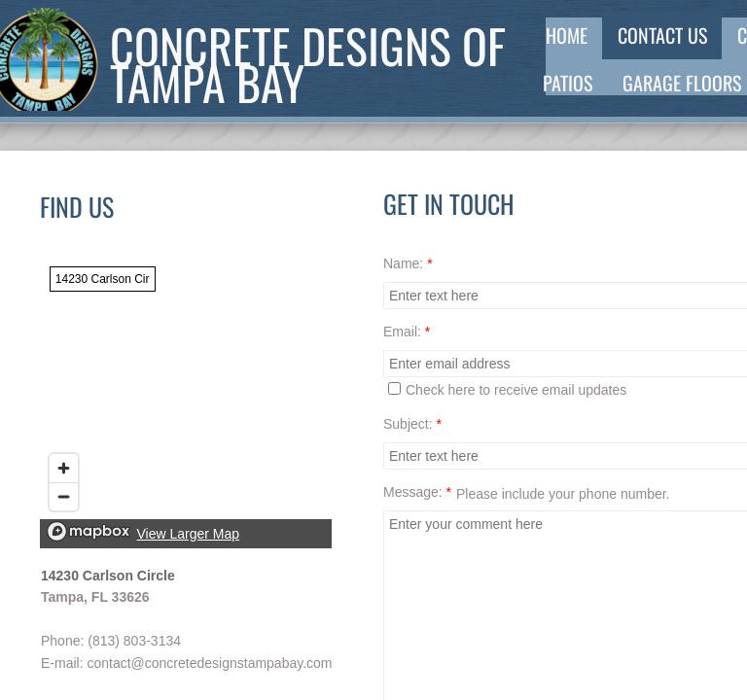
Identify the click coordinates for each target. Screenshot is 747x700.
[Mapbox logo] (89, 531)
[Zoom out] (64, 496)
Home (567, 35)
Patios (568, 83)
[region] (186, 402)
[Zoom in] (64, 468)
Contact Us (662, 35)
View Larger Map (189, 534)
